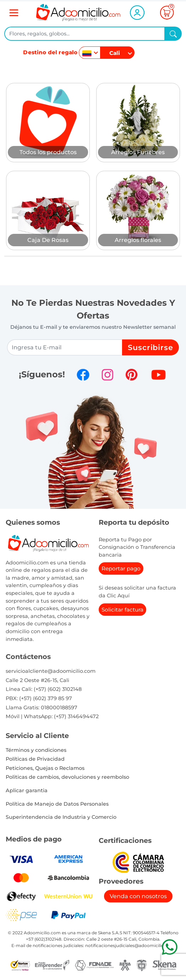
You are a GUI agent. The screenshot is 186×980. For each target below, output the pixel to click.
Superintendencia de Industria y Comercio (61, 817)
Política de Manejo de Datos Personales (57, 804)
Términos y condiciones (36, 750)
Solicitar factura (122, 610)
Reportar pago (121, 568)
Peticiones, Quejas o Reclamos (45, 768)
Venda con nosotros (138, 896)
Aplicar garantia (27, 790)
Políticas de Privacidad (35, 759)
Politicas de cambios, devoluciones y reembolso (67, 777)
